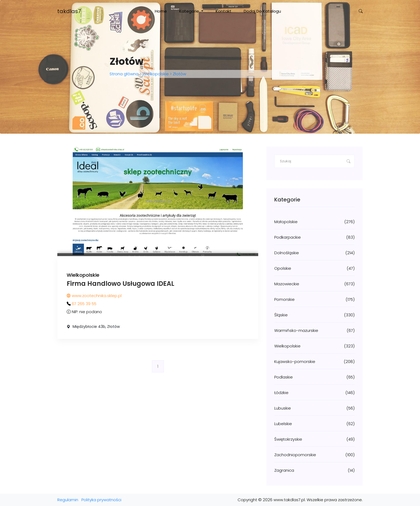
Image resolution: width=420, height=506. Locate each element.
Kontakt (224, 11)
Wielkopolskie (156, 74)
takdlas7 (69, 11)
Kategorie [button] (190, 11)
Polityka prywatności (101, 500)
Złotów (179, 74)
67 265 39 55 (84, 304)
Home (161, 11)
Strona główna (125, 74)
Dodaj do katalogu (262, 11)
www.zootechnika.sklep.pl (94, 296)
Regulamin (68, 500)
